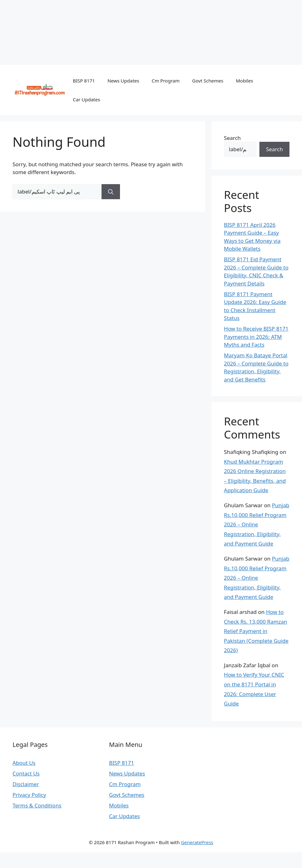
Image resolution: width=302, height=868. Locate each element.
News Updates (123, 81)
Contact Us (26, 773)
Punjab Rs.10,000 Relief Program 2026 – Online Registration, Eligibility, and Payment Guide (257, 524)
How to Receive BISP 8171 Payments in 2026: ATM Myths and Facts (256, 337)
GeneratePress (197, 842)
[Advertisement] (151, 31)
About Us (24, 763)
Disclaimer (26, 784)
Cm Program (166, 81)
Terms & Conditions (37, 805)
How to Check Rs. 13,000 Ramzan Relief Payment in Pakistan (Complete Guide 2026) (256, 631)
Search (232, 138)
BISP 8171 (84, 81)
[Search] (111, 192)
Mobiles (245, 81)
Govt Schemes (208, 81)
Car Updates (87, 99)
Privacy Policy (29, 795)
